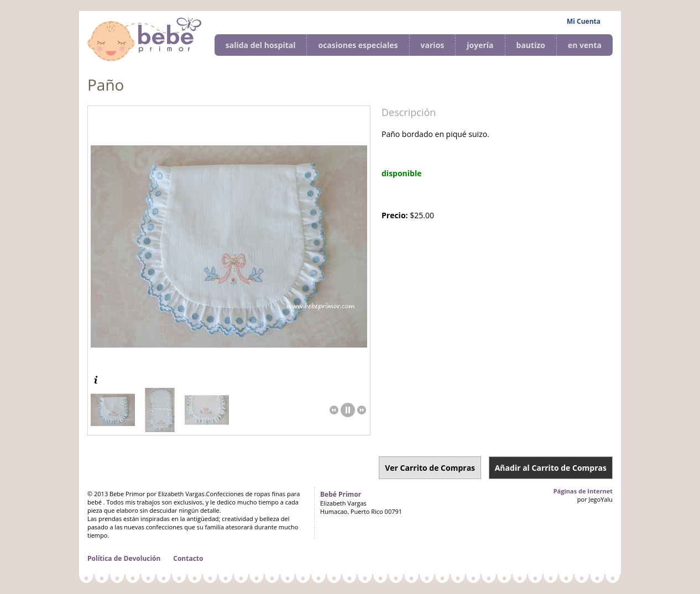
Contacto (188, 558)
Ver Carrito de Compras (430, 468)
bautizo (531, 45)
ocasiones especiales (358, 45)
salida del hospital (261, 45)
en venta (585, 45)
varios (433, 45)
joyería (480, 45)
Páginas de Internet (583, 491)
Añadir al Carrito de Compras (551, 468)
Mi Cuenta (584, 21)
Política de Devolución (124, 558)
